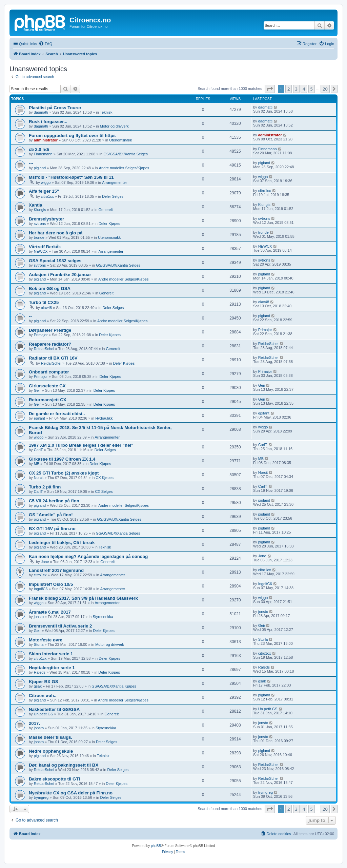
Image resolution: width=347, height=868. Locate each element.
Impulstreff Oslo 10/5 (51, 584)
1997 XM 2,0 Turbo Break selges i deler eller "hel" (81, 445)
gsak (38, 686)
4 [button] (304, 89)
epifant (39, 418)
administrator (46, 140)
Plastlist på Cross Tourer (55, 108)
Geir (37, 390)
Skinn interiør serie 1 (51, 654)
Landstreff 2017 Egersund (56, 570)
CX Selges (104, 491)
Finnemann (43, 154)
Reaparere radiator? (50, 344)
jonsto (39, 617)
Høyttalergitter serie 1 (52, 668)
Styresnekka (103, 617)
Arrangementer (114, 182)
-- (30, 316)
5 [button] (312, 89)
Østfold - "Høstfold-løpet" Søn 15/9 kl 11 (71, 177)
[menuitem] (45, 44)
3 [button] (296, 89)
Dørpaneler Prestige (50, 330)
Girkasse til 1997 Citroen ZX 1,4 (62, 459)
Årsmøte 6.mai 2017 (50, 612)
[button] (270, 89)
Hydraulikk (104, 418)
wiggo (46, 182)
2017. (34, 723)
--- (31, 163)
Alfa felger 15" (44, 191)
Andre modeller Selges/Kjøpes (124, 168)
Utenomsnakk (120, 140)
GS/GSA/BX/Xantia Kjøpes (114, 686)
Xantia (36, 205)
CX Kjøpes (105, 478)
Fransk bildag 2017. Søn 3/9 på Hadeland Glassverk (83, 598)
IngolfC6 (41, 589)
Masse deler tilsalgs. (50, 737)
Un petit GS (44, 714)
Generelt (106, 210)
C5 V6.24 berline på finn (54, 501)
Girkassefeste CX (47, 386)
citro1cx (47, 196)
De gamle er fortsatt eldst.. (57, 414)
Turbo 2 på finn (45, 487)
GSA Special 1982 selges (55, 261)
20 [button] (325, 89)
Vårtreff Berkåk (45, 247)
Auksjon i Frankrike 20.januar (60, 275)
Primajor (41, 335)
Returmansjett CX (48, 400)
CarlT (38, 450)
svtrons (40, 224)
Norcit (39, 478)
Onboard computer (49, 372)
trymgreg (41, 797)
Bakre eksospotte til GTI (54, 779)
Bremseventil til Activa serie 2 (60, 626)
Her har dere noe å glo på (56, 233)
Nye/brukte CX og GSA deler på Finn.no (71, 793)
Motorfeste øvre (46, 640)
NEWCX (41, 251)
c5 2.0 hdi (39, 149)
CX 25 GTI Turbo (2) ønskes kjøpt (64, 473)
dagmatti (41, 112)
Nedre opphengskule (51, 751)
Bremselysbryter (46, 219)
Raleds (40, 672)
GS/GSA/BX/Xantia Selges (126, 154)
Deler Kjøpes (109, 224)
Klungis (40, 210)
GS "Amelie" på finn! (51, 515)
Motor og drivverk (114, 126)
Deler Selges (113, 196)
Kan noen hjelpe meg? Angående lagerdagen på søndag (88, 556)
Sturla (39, 644)
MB (37, 464)
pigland (40, 168)
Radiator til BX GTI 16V (53, 358)
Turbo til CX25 (44, 302)
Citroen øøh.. (43, 696)
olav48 (46, 308)
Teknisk (106, 112)
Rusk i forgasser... (48, 122)
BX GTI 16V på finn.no (52, 529)
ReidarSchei (44, 349)
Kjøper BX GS (43, 682)
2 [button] (289, 89)
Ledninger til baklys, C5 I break (62, 543)
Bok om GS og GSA (50, 288)
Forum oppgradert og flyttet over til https (72, 136)
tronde (39, 237)
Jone (45, 562)
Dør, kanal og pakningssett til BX (64, 765)
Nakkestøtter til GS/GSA (54, 709)
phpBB (156, 846)
